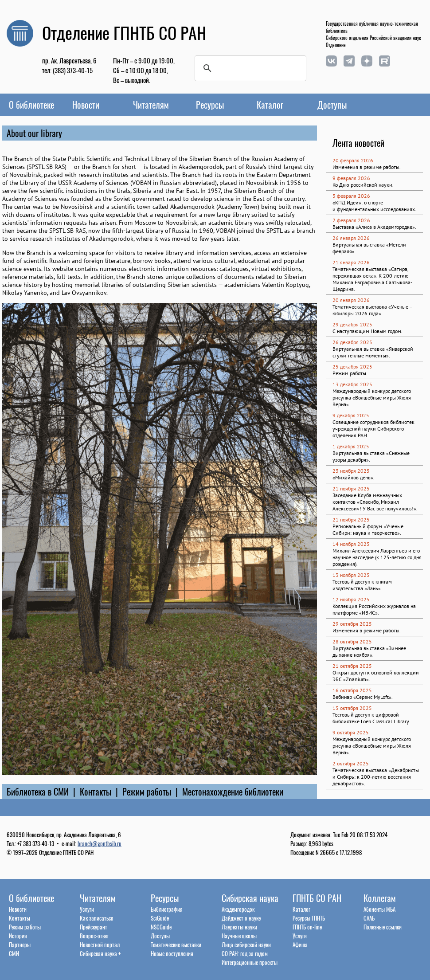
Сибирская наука (250, 898)
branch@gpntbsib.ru (100, 843)
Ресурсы (210, 105)
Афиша (300, 945)
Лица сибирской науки (246, 945)
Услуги (87, 909)
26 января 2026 (351, 238)
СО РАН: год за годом (245, 953)
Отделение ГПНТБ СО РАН (124, 32)
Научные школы (239, 936)
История (18, 936)
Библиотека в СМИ (38, 792)
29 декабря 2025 (352, 324)
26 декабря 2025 (352, 342)
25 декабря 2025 (352, 367)
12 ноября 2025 (351, 599)
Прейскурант (94, 927)
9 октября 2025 (351, 732)
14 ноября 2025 (351, 544)
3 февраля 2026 (351, 196)
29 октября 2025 (352, 624)
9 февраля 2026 (351, 178)
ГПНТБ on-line (307, 927)
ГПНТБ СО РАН (317, 898)
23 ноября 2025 (351, 471)
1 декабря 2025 (351, 446)
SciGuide (160, 918)
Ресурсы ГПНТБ (309, 918)
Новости (86, 105)
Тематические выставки (176, 945)
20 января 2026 (351, 300)
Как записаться (97, 918)
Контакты (96, 792)
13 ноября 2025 (351, 575)
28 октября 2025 (352, 641)
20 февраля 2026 (353, 160)
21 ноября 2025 (351, 488)
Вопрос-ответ (94, 936)
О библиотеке (31, 105)
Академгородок (238, 909)
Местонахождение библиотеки (233, 792)
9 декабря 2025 (351, 415)
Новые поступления (172, 953)
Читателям (151, 105)
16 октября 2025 (352, 690)
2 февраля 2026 (351, 220)
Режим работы (147, 792)
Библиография (167, 909)
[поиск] (249, 68)
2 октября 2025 (351, 763)
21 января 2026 (351, 262)
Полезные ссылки (383, 927)
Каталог (270, 105)
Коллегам (380, 898)
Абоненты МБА (379, 909)
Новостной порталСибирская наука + (100, 949)
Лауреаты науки (239, 927)
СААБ (369, 918)
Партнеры (20, 945)
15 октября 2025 (352, 708)
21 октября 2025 (352, 666)
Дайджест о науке (241, 918)
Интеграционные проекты (250, 962)
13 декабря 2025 (352, 384)
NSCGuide (161, 927)
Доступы (332, 105)
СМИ (14, 953)
